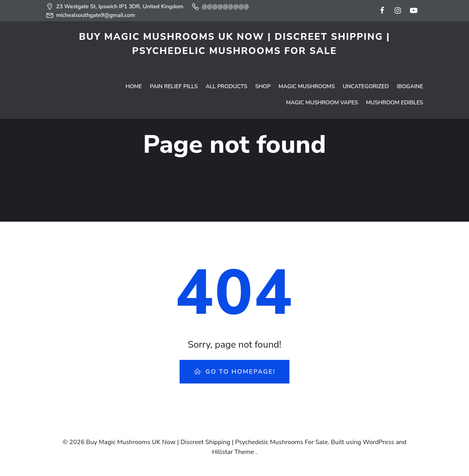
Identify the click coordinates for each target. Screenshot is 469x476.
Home (134, 66)
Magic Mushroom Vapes (322, 82)
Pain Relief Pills (174, 66)
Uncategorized (366, 66)
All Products (227, 66)
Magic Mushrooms (307, 66)
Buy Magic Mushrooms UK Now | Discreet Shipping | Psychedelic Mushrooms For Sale (234, 43)
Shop (263, 66)
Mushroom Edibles (395, 82)
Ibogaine (410, 66)
